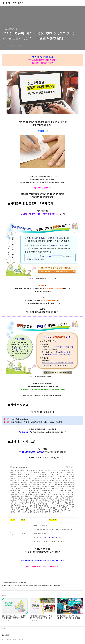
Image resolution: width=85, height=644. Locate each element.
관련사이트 (6, 628)
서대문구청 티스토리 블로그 (13, 3)
